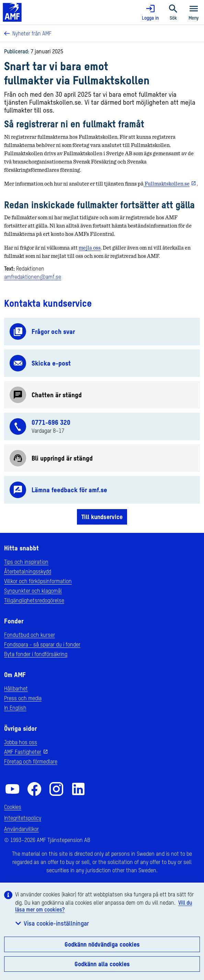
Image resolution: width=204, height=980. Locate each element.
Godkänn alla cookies (102, 964)
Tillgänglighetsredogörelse (34, 600)
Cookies (13, 807)
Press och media (23, 698)
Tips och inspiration (26, 562)
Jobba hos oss (21, 742)
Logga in (150, 13)
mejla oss (90, 248)
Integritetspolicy (23, 818)
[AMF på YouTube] (12, 789)
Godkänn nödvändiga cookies (102, 944)
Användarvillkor (21, 829)
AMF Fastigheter (23, 752)
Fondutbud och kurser (30, 635)
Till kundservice (102, 517)
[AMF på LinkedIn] (78, 789)
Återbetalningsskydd (28, 571)
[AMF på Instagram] (56, 789)
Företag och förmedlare (31, 761)
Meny (194, 13)
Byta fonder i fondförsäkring (36, 654)
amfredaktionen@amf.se (33, 277)
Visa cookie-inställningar (52, 923)
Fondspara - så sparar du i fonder (42, 644)
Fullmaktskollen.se (167, 184)
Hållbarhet (16, 688)
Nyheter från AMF (28, 33)
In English (15, 708)
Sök (173, 13)
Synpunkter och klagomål (33, 591)
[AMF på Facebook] (34, 789)
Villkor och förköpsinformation (38, 581)
